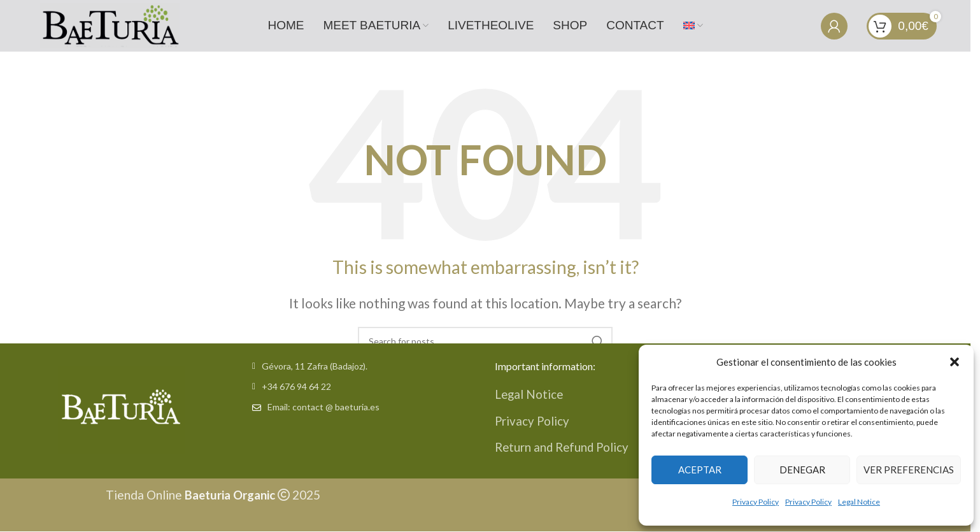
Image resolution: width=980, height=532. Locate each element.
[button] (955, 362)
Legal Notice (859, 502)
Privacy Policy (756, 502)
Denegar (802, 470)
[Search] (485, 340)
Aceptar (700, 470)
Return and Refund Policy (563, 446)
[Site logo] (108, 24)
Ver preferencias (909, 470)
